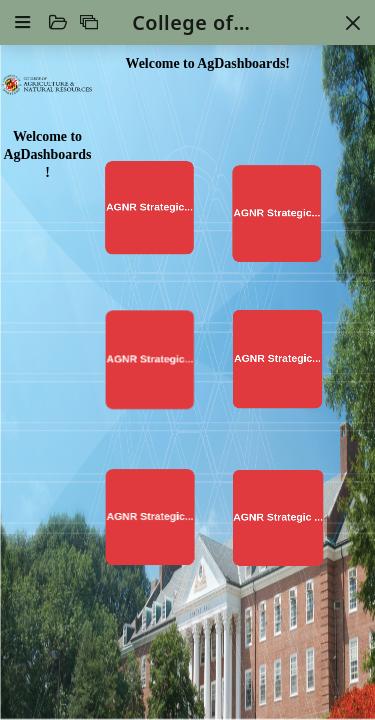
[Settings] (22, 22)
